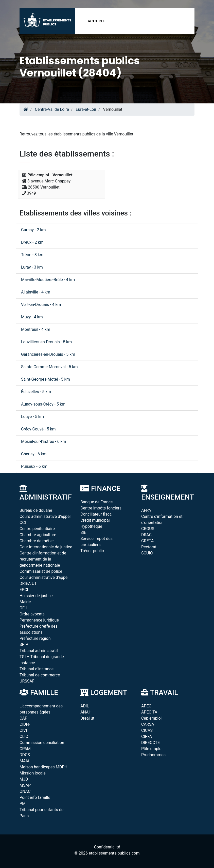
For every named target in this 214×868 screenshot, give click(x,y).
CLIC (24, 737)
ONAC (25, 791)
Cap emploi (151, 718)
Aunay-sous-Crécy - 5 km (43, 404)
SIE (83, 532)
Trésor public (92, 551)
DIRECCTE (150, 743)
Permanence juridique (39, 620)
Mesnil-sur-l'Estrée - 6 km (44, 441)
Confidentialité (107, 847)
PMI (23, 804)
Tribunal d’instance (37, 669)
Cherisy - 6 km (34, 454)
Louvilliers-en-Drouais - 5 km (46, 342)
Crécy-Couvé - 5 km (38, 429)
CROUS (148, 529)
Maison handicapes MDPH (43, 767)
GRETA (147, 541)
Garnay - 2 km (33, 230)
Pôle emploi (152, 749)
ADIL (85, 706)
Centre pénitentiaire (37, 529)
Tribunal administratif (39, 651)
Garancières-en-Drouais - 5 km (48, 354)
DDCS (25, 755)
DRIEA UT (28, 584)
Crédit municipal (95, 520)
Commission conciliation (42, 743)
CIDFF (25, 724)
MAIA (24, 761)
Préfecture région (35, 638)
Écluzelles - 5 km (36, 392)
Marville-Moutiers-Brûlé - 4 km (48, 280)
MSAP (25, 785)
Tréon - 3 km (32, 255)
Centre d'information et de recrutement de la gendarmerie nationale (43, 559)
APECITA (149, 712)
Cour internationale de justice (46, 547)
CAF (23, 718)
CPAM (25, 749)
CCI (23, 523)
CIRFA (147, 737)
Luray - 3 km (32, 267)
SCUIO (147, 553)
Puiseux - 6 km (34, 466)
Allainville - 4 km (36, 292)
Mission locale (33, 773)
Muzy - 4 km (32, 317)
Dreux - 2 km (32, 242)
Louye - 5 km (32, 417)
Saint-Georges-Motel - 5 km (46, 379)
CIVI (23, 730)
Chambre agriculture (38, 535)
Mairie (25, 602)
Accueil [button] (96, 21)
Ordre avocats (32, 614)
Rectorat (149, 547)
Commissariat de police (41, 571)
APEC (146, 706)
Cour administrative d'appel (44, 577)
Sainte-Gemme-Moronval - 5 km (49, 367)
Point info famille (35, 797)
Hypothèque (91, 526)
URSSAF (27, 681)
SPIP (24, 645)
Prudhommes (153, 755)
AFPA (146, 510)
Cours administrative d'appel (45, 516)
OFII (23, 608)
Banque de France (97, 502)
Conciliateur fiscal (96, 514)
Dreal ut (87, 718)
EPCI (24, 590)
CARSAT (149, 724)
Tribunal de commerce (40, 675)
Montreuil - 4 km (36, 329)
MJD (24, 779)
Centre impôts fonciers (101, 508)
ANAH (86, 712)
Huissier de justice (36, 596)
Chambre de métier (37, 541)
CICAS (147, 730)
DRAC (146, 535)
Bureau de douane (36, 510)
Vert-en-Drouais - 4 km (41, 305)
